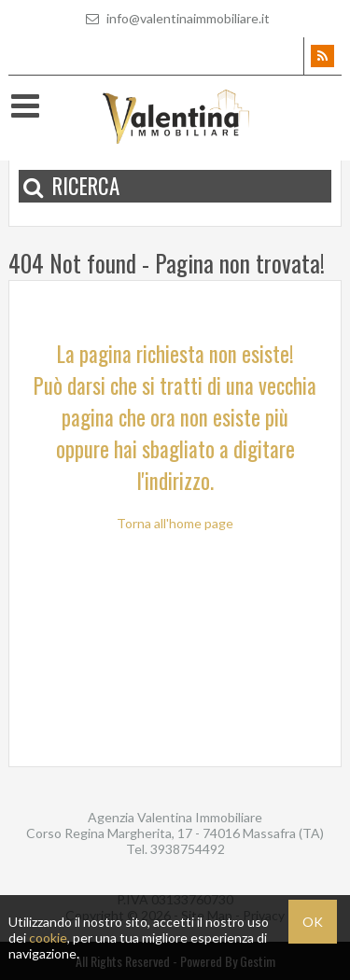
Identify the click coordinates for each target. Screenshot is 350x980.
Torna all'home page (175, 523)
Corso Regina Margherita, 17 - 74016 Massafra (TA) (175, 833)
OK (313, 922)
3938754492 (188, 849)
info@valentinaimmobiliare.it (175, 18)
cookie (48, 938)
